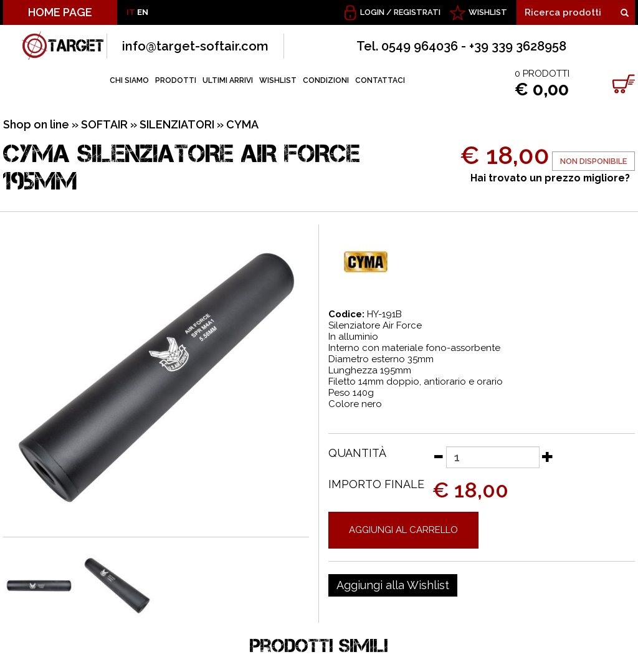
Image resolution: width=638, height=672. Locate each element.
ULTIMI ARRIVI (228, 80)
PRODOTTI (176, 80)
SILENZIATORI (177, 124)
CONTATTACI (380, 80)
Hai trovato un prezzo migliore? (550, 178)
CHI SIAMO (129, 80)
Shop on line (36, 124)
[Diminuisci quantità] (438, 456)
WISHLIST (488, 12)
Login (372, 12)
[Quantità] (493, 457)
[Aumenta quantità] (548, 456)
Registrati (417, 12)
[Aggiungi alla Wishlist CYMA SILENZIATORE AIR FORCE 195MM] (393, 585)
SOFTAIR (104, 124)
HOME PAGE (60, 12)
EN (143, 12)
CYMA (242, 124)
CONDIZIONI (326, 80)
